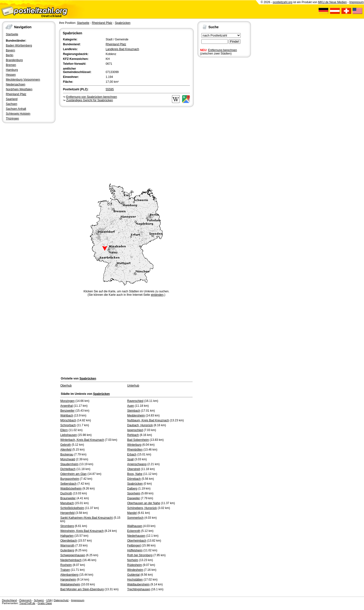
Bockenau (67, 454)
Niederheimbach (71, 560)
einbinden (157, 295)
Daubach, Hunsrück (140, 425)
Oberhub (66, 386)
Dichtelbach (68, 469)
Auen (131, 406)
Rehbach (133, 435)
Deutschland (9, 600)
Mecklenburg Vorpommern (23, 80)
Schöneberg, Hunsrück (142, 508)
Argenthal (67, 406)
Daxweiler (134, 498)
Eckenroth (134, 531)
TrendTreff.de (27, 603)
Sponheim (134, 493)
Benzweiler (67, 411)
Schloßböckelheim (72, 508)
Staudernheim (69, 464)
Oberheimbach (137, 541)
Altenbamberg (69, 575)
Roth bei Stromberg (140, 555)
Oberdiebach (69, 541)
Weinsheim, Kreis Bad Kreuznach (82, 531)
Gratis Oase (45, 603)
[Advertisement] (126, 145)
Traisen (65, 570)
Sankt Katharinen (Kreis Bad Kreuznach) (87, 518)
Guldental (133, 575)
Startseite (12, 34)
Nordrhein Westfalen (19, 89)
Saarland (12, 99)
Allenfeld (66, 450)
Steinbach (134, 411)
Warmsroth (67, 545)
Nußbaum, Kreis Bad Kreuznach (148, 420)
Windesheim (135, 570)
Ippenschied (135, 430)
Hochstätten (135, 580)
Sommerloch (135, 518)
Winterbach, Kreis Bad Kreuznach (82, 440)
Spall (130, 459)
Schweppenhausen (73, 555)
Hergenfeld (67, 513)
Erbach (132, 454)
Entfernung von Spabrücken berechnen (92, 97)
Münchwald (68, 459)
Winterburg (134, 445)
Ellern (64, 430)
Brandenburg (14, 60)
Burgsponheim (70, 479)
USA (49, 600)
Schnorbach (68, 425)
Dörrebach (134, 479)
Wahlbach (67, 416)
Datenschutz (61, 600)
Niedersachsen (16, 84)
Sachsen (12, 104)
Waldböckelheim (71, 489)
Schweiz (39, 600)
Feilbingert (134, 545)
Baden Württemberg (19, 46)
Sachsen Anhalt (16, 109)
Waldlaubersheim (138, 584)
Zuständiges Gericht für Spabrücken (89, 100)
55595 (110, 89)
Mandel (132, 513)
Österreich (25, 600)
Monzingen (67, 401)
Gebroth (66, 445)
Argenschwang (137, 464)
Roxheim (66, 565)
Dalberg (132, 489)
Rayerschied (135, 401)
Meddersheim (136, 416)
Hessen (11, 75)
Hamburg (12, 70)
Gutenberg (67, 550)
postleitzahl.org (283, 2)
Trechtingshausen (139, 589)
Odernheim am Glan (73, 474)
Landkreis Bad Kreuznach (122, 49)
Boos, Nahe (135, 474)
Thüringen (12, 119)
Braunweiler (68, 498)
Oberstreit (134, 469)
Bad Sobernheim (138, 440)
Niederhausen (136, 536)
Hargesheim (68, 580)
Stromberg (67, 526)
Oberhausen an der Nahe (144, 503)
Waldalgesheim (70, 584)
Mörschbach (68, 420)
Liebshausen (69, 435)
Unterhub (133, 386)
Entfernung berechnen (223, 50)
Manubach (67, 503)
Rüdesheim (135, 565)
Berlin (10, 55)
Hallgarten (67, 536)
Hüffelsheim (135, 550)
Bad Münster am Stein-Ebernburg (82, 589)
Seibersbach (68, 484)
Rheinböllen (135, 450)
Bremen (11, 65)
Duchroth (66, 493)
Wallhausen (135, 526)
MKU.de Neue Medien (332, 2)
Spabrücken (123, 23)
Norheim (133, 560)
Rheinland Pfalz (16, 94)
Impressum (357, 2)
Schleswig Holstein (18, 114)
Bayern (10, 50)
